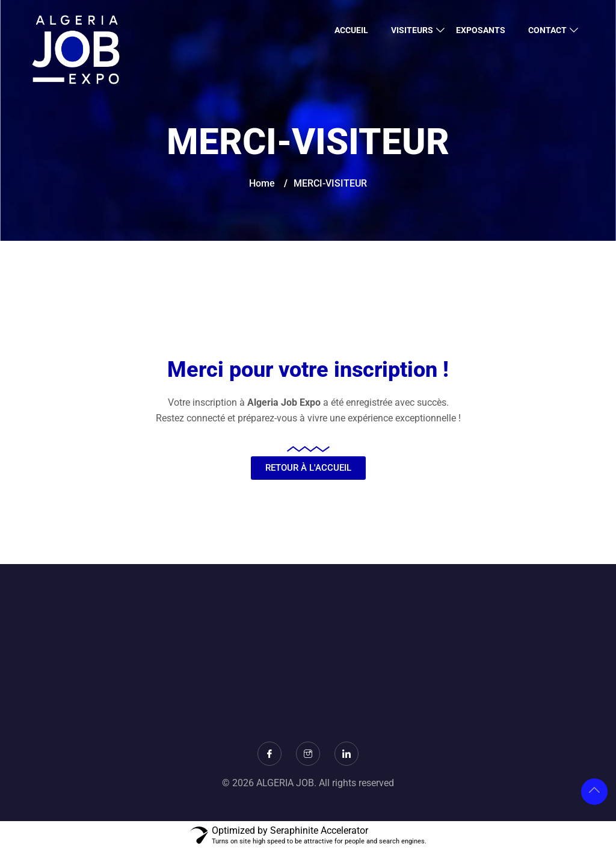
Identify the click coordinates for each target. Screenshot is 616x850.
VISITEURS (412, 30)
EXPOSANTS (481, 30)
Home (262, 183)
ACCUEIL (351, 30)
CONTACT (547, 30)
